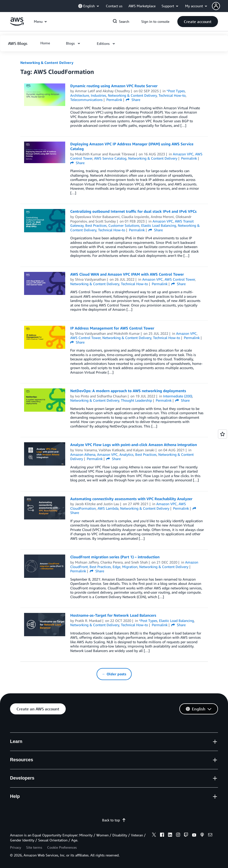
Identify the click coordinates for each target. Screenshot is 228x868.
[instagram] (178, 835)
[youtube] (194, 835)
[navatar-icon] (216, 6)
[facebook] (162, 835)
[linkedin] (170, 835)
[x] (154, 835)
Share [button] (133, 100)
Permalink (114, 100)
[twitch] (186, 835)
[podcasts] (202, 835)
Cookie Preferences (62, 847)
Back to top (114, 820)
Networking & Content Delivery (47, 63)
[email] (210, 835)
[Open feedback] (222, 434)
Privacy (16, 847)
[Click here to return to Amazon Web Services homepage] (17, 24)
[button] (220, 6)
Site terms (34, 847)
